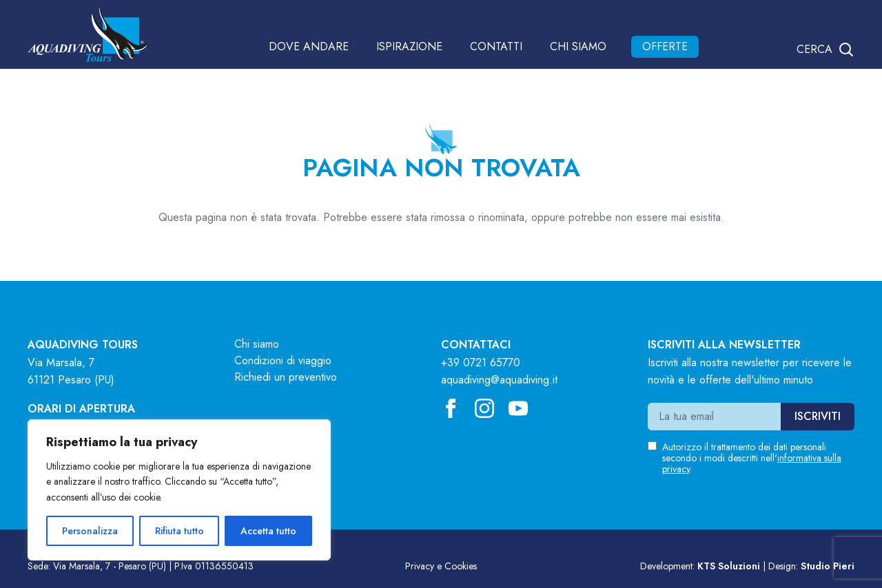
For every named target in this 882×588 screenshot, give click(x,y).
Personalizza (90, 531)
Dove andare (309, 46)
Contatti (496, 46)
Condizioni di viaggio (283, 360)
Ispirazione (409, 46)
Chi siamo (578, 46)
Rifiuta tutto (180, 531)
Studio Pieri (828, 566)
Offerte (665, 46)
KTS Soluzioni (729, 566)
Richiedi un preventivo (286, 377)
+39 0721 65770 (481, 363)
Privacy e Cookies (441, 566)
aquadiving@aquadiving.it (499, 380)
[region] (179, 490)
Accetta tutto (268, 531)
